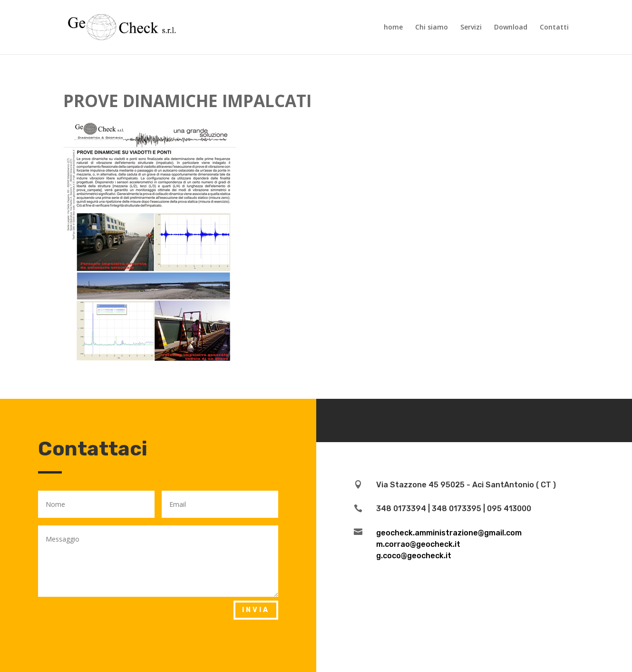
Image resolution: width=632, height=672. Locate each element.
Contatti (554, 28)
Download (511, 28)
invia (256, 610)
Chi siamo (432, 28)
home (393, 28)
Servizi (471, 28)
